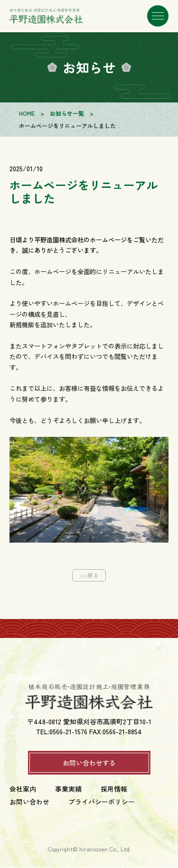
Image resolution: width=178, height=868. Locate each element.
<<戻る (89, 575)
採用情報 (114, 789)
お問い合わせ (29, 802)
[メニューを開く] (158, 16)
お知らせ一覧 (67, 113)
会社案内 (23, 789)
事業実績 (68, 789)
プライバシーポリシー (102, 802)
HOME (27, 113)
